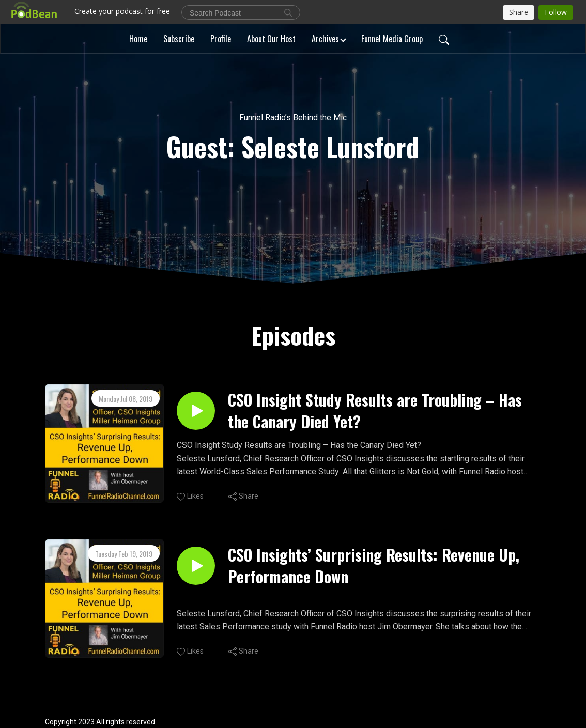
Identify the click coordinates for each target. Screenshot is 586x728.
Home (138, 39)
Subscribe (179, 39)
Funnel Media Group (392, 39)
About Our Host (271, 39)
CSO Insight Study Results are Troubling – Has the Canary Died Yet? (375, 411)
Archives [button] (325, 39)
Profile (221, 39)
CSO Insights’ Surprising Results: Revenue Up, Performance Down (374, 566)
